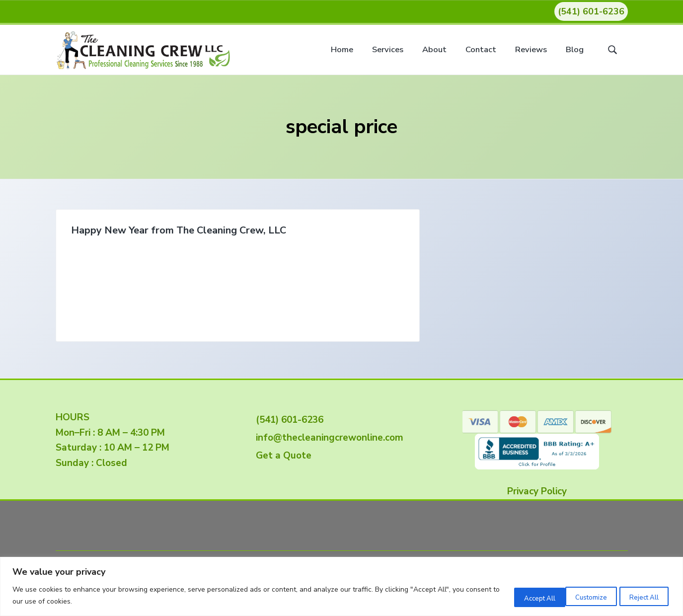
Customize (510, 596)
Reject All (575, 596)
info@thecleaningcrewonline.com (327, 438)
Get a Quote (281, 456)
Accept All (640, 596)
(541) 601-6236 (591, 11)
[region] (341, 586)
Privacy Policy (537, 491)
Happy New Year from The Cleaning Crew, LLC (133, 237)
